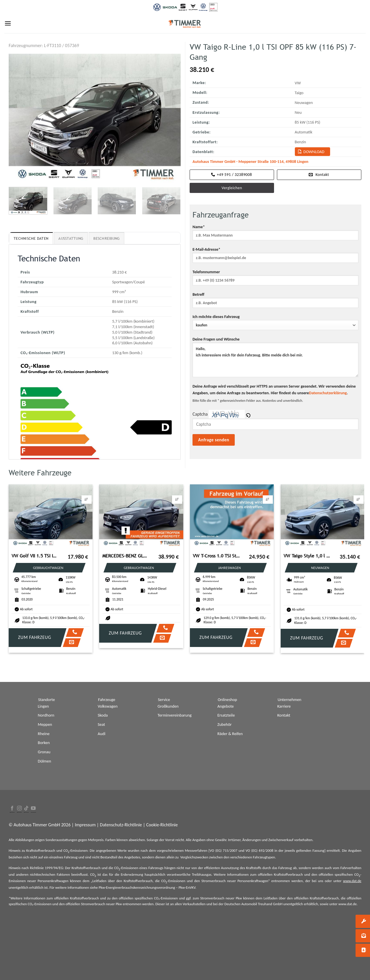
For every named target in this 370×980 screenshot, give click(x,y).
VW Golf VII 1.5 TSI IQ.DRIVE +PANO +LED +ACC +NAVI (35, 556)
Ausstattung (71, 238)
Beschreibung (107, 238)
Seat (101, 724)
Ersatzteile (226, 715)
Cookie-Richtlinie (162, 825)
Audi (102, 734)
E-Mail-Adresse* (275, 257)
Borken (44, 743)
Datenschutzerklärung (328, 393)
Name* (275, 234)
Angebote (226, 706)
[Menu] (8, 23)
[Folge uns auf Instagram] (19, 809)
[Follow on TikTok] (26, 809)
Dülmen (45, 761)
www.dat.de (352, 881)
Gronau (44, 752)
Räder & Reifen (230, 734)
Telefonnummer (275, 279)
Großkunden (168, 706)
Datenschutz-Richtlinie (121, 825)
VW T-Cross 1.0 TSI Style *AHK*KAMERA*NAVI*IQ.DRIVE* (216, 556)
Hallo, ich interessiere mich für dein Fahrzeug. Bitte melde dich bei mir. (275, 360)
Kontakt (284, 715)
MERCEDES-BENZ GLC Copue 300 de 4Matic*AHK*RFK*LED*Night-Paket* (126, 556)
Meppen (45, 724)
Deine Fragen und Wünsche (275, 359)
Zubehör (224, 724)
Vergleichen (232, 188)
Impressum (85, 825)
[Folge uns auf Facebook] (12, 809)
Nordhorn (46, 715)
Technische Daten (31, 238)
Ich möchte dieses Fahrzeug (275, 322)
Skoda (103, 715)
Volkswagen (108, 706)
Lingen (43, 706)
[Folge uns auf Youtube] (33, 809)
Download (314, 152)
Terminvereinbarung (175, 715)
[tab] (31, 238)
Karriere (284, 706)
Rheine (44, 734)
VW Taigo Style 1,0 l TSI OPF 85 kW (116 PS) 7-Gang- (307, 556)
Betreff (275, 302)
